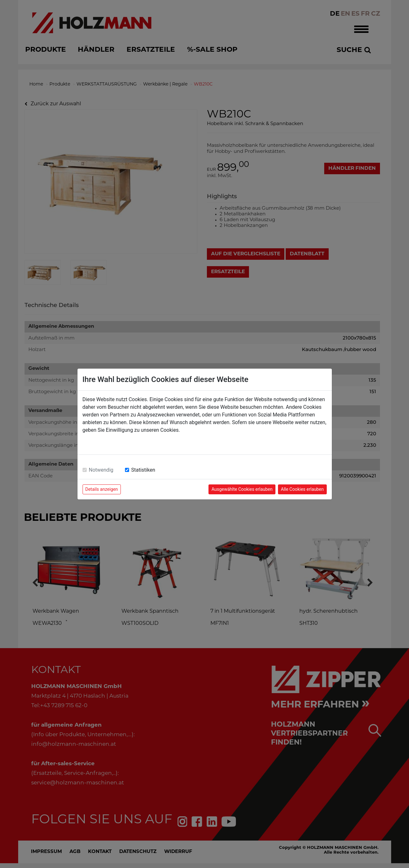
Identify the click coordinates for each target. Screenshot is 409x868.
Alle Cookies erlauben (302, 489)
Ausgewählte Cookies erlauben (242, 489)
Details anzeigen (102, 489)
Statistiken (143, 470)
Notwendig (101, 470)
